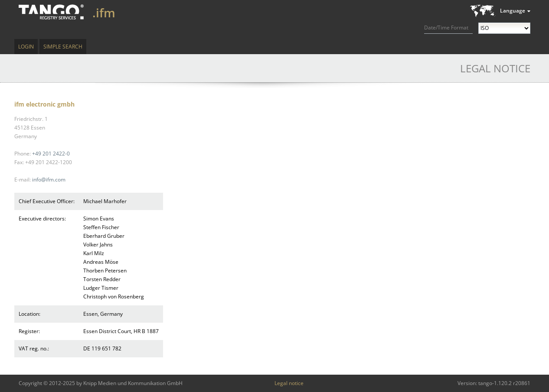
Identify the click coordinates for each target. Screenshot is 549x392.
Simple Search (63, 47)
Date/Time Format (446, 28)
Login (26, 47)
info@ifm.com (49, 180)
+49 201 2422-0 (51, 154)
